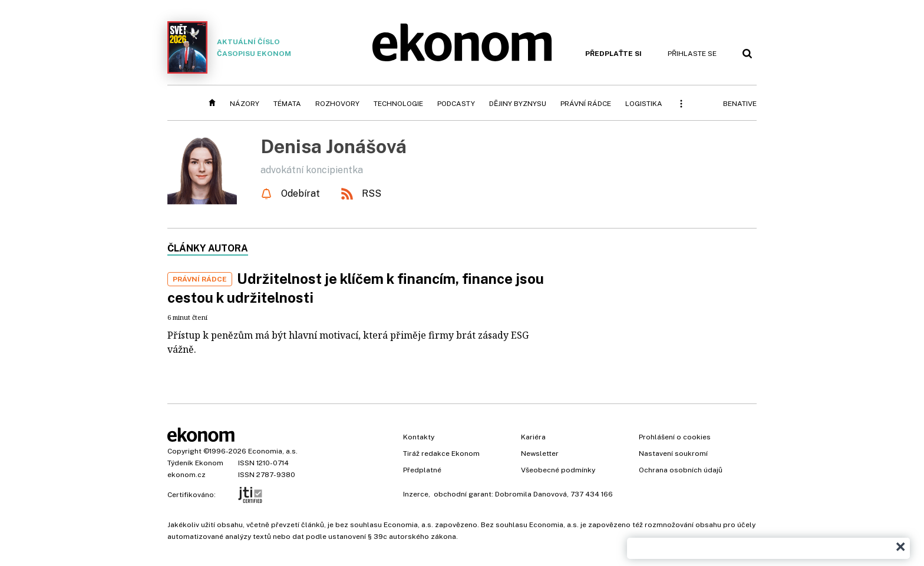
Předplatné (422, 470)
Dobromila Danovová (531, 494)
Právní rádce (586, 104)
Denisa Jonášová (334, 146)
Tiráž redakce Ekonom (441, 454)
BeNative (740, 104)
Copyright (184, 451)
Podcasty (456, 104)
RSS (372, 193)
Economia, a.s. (273, 451)
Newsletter (540, 454)
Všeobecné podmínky (558, 470)
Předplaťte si (613, 54)
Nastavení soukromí (673, 454)
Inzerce (416, 494)
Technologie (398, 104)
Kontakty (419, 437)
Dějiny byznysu (518, 104)
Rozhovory (337, 104)
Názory (245, 104)
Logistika (644, 104)
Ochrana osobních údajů (681, 470)
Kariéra (533, 437)
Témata (287, 104)
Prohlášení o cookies (675, 437)
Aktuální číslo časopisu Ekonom (229, 47)
